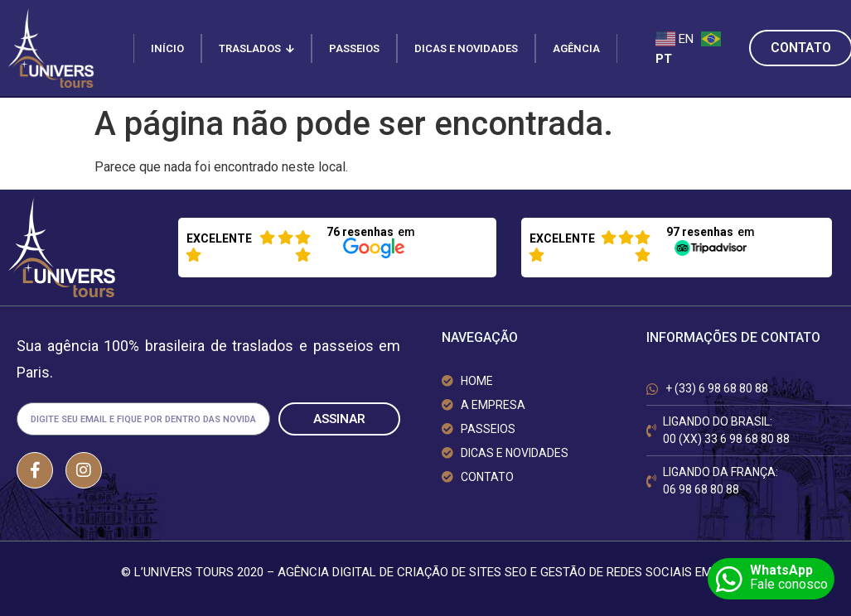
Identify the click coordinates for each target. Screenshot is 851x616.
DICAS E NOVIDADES (466, 48)
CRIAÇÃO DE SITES (449, 572)
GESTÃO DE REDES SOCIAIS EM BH (636, 572)
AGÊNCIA (576, 48)
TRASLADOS (256, 48)
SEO (516, 572)
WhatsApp (781, 570)
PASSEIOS (354, 48)
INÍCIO (167, 48)
